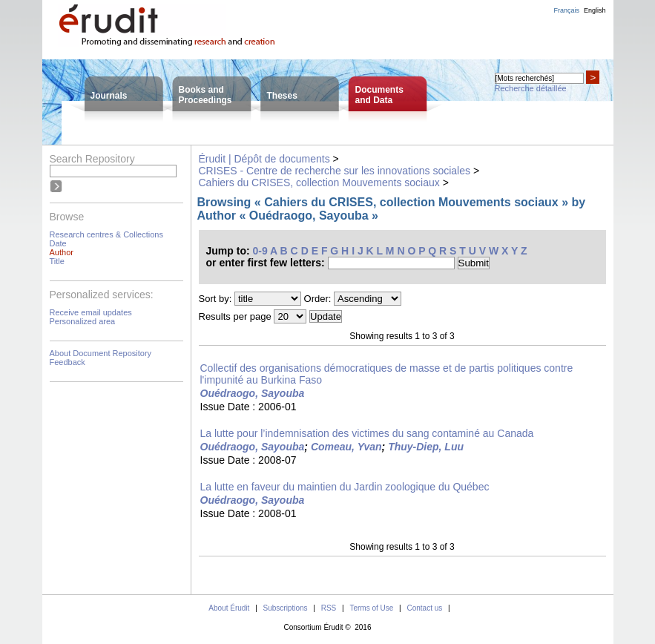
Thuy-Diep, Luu (426, 447)
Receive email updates (91, 312)
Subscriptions (286, 608)
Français (566, 10)
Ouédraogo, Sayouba (253, 393)
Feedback (68, 362)
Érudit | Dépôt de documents (264, 159)
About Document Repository (101, 353)
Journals (109, 96)
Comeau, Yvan (346, 447)
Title (57, 261)
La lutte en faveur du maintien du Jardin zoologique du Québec (345, 487)
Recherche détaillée (531, 88)
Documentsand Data (379, 95)
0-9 (260, 251)
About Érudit (229, 608)
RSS (329, 608)
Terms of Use (371, 608)
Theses (282, 96)
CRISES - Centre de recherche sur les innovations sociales (335, 171)
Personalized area (83, 321)
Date (58, 243)
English (595, 10)
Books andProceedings (205, 95)
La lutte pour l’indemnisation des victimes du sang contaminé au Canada (367, 433)
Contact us (424, 608)
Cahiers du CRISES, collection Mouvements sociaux (319, 183)
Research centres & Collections (106, 234)
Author (62, 252)
